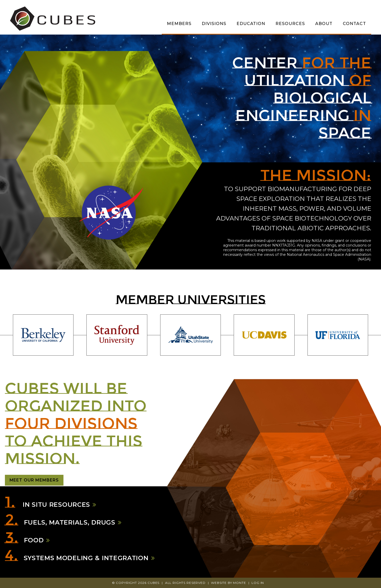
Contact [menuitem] (354, 24)
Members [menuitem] (179, 24)
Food (34, 540)
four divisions (71, 423)
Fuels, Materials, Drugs (70, 522)
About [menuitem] (324, 24)
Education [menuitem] (251, 24)
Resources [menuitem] (290, 24)
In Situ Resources (56, 505)
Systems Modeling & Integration (86, 558)
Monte (239, 583)
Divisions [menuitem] (214, 24)
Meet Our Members (34, 480)
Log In (258, 583)
